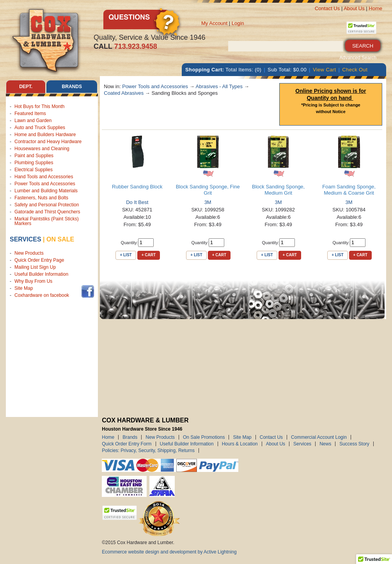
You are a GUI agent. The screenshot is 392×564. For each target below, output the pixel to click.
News (325, 444)
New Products (29, 253)
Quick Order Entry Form (127, 444)
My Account (214, 23)
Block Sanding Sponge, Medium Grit (278, 190)
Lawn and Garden (33, 121)
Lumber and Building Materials (46, 191)
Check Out (355, 70)
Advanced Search (358, 58)
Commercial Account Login (319, 437)
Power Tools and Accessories (45, 184)
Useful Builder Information (41, 274)
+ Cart (149, 255)
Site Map (24, 288)
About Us (354, 8)
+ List (126, 255)
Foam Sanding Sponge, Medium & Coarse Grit (349, 190)
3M (208, 202)
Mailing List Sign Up (35, 267)
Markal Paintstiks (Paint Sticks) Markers (47, 221)
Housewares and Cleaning (42, 149)
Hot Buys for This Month (40, 106)
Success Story (354, 444)
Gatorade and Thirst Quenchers (47, 212)
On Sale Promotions (204, 437)
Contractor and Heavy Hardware (48, 142)
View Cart (325, 70)
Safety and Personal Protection (47, 205)
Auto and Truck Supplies (40, 128)
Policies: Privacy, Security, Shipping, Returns (148, 450)
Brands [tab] (72, 87)
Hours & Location (240, 444)
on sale (60, 239)
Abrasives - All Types (219, 86)
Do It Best (137, 202)
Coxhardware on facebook (43, 295)
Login (238, 23)
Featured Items (30, 114)
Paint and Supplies (34, 156)
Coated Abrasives (124, 93)
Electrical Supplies (34, 170)
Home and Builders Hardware (45, 135)
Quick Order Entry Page (39, 260)
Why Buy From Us (33, 281)
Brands (130, 437)
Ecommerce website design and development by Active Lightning (169, 552)
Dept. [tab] (26, 87)
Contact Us (327, 8)
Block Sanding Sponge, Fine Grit (208, 190)
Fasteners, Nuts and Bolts (41, 198)
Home (375, 8)
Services (26, 239)
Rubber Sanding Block (137, 187)
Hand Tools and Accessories (44, 177)
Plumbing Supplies (34, 163)
